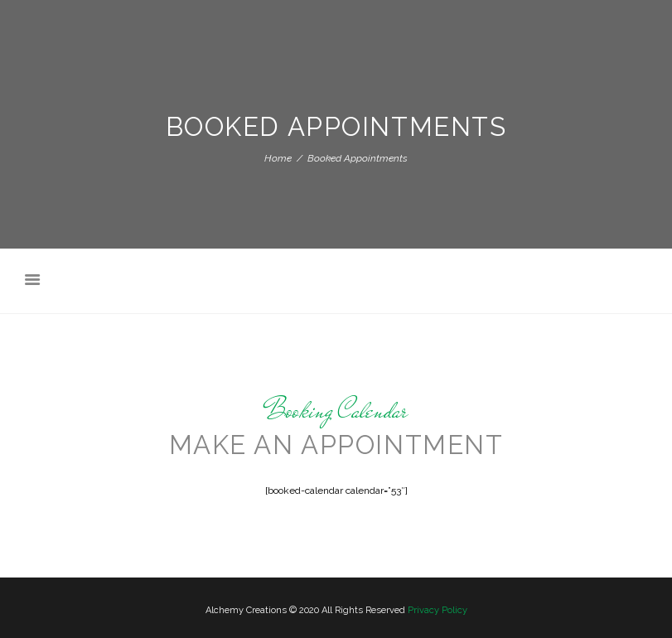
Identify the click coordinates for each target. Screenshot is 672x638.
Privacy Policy (438, 610)
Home (278, 158)
